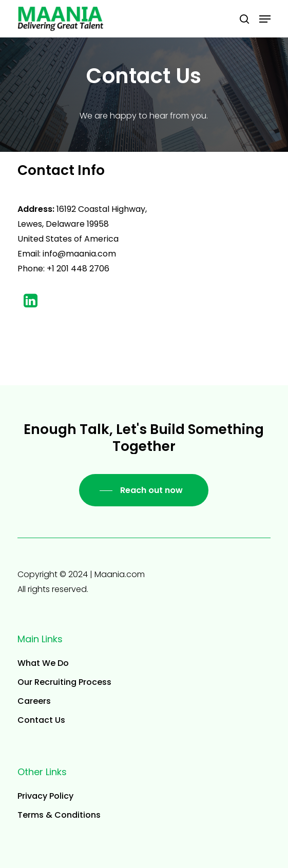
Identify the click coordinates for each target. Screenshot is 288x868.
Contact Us (41, 720)
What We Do (43, 663)
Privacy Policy (45, 796)
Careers (34, 701)
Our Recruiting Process (64, 682)
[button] (265, 19)
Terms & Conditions (59, 815)
